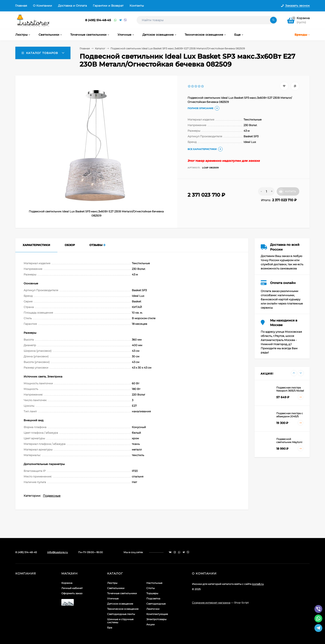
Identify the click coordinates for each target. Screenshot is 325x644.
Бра (110, 628)
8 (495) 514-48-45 (98, 20)
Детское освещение (120, 604)
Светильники (116, 588)
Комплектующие (157, 614)
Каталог (100, 48)
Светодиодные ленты (121, 614)
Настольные (154, 583)
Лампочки (153, 609)
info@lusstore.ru (58, 552)
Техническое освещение (123, 609)
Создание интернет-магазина (211, 603)
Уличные (113, 598)
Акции (150, 624)
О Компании (42, 6)
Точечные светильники (122, 593)
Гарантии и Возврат (108, 6)
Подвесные (52, 496)
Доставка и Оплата (72, 6)
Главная (21, 6)
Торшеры (152, 593)
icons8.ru (258, 584)
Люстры (112, 583)
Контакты (137, 6)
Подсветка (153, 598)
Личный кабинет (72, 588)
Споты (150, 588)
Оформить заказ (72, 593)
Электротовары (156, 619)
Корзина (67, 583)
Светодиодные (156, 604)
